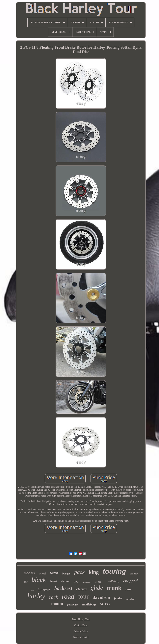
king (94, 572)
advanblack (87, 582)
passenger (73, 605)
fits (26, 582)
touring (114, 571)
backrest (63, 588)
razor (54, 573)
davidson (101, 597)
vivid (76, 582)
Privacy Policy (81, 631)
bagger (66, 574)
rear (128, 589)
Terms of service (81, 637)
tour (84, 596)
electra (81, 589)
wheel (42, 573)
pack (79, 572)
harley (36, 596)
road (68, 597)
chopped (130, 581)
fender (118, 598)
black (39, 580)
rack (53, 597)
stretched (130, 599)
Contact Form (81, 625)
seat (32, 590)
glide (97, 588)
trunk (114, 588)
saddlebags (89, 604)
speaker (134, 574)
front (53, 581)
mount (57, 604)
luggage (44, 590)
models (29, 573)
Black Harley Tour (81, 619)
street (105, 603)
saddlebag (112, 581)
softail (98, 582)
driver (66, 581)
